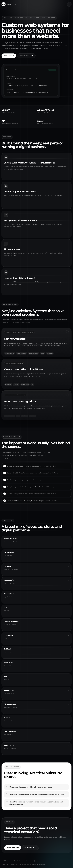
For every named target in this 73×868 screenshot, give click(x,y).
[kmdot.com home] (9, 4)
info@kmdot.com (13, 849)
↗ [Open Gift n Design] (67, 397)
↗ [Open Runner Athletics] (67, 334)
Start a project (9, 56)
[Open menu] (69, 4)
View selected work (26, 56)
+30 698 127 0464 (30, 849)
